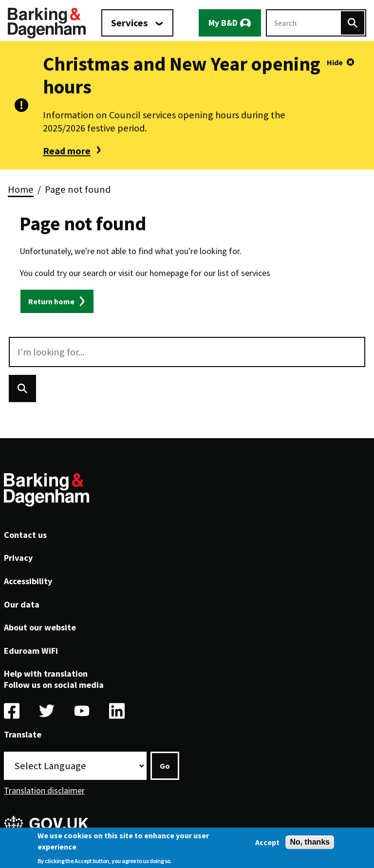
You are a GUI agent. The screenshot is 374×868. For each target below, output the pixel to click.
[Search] (353, 23)
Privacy (18, 558)
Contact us (25, 535)
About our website (40, 627)
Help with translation (46, 674)
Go (165, 766)
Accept (267, 845)
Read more (67, 151)
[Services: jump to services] (137, 23)
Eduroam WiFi (31, 651)
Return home (51, 301)
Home (21, 189)
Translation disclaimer (44, 790)
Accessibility (28, 581)
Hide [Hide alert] (335, 62)
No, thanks (310, 844)
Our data (22, 604)
